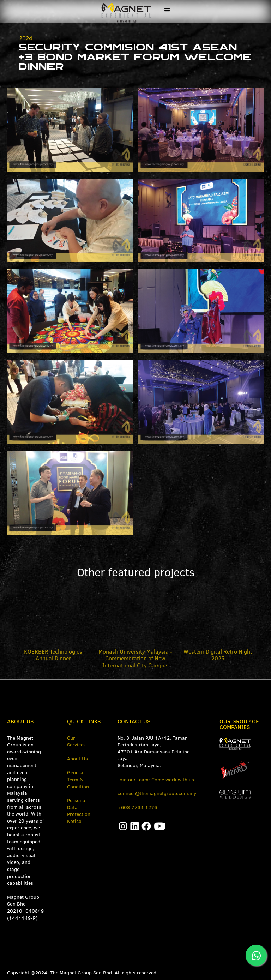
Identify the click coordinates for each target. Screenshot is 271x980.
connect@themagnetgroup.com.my (157, 793)
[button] (167, 11)
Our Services (76, 741)
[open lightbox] (70, 130)
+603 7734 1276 (137, 807)
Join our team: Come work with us (156, 780)
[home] (125, 11)
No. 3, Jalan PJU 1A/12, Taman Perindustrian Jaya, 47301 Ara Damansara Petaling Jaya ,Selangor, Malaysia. (154, 752)
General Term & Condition (78, 779)
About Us (77, 759)
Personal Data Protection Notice (79, 811)
